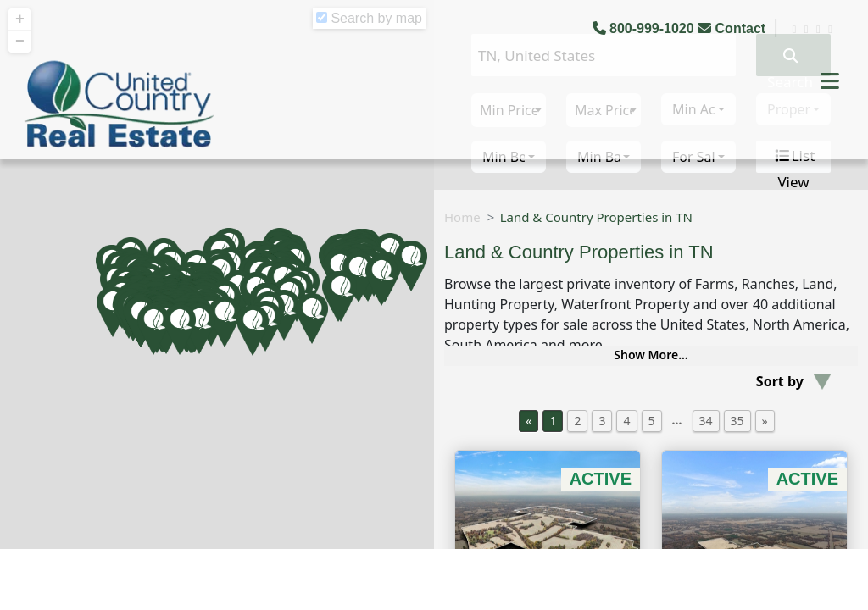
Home (462, 217)
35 (737, 421)
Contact (733, 28)
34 (706, 421)
